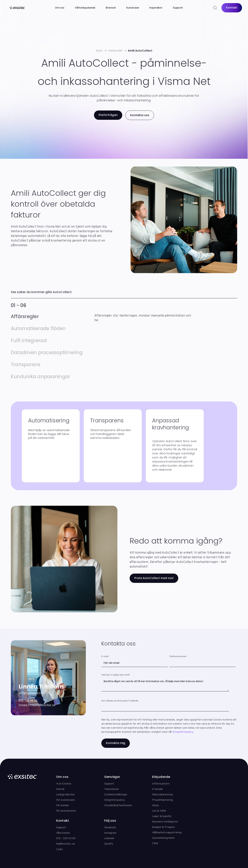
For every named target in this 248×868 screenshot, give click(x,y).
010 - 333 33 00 (66, 838)
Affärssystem (161, 784)
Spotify (109, 844)
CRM (155, 843)
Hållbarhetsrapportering (167, 833)
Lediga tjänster (65, 795)
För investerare (65, 800)
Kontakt (232, 8)
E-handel (157, 789)
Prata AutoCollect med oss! (154, 578)
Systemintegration (163, 838)
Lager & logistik (162, 816)
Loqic (60, 849)
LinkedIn (109, 838)
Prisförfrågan (108, 115)
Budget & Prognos (164, 827)
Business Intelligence (165, 822)
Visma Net (115, 51)
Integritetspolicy (183, 732)
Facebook (110, 828)
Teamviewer (112, 789)
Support (178, 8)
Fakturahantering (162, 795)
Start (99, 51)
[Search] (215, 8)
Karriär (60, 789)
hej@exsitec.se (66, 844)
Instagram (110, 833)
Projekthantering (162, 800)
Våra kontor (63, 833)
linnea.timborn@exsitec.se (37, 705)
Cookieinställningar (116, 795)
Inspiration (156, 8)
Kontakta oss (140, 115)
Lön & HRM (159, 811)
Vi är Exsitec (64, 784)
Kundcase (133, 8)
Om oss (60, 8)
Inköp (155, 805)
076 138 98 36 (28, 701)
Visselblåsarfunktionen (118, 805)
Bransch (111, 8)
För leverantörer (66, 811)
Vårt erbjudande (85, 8)
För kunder (63, 805)
